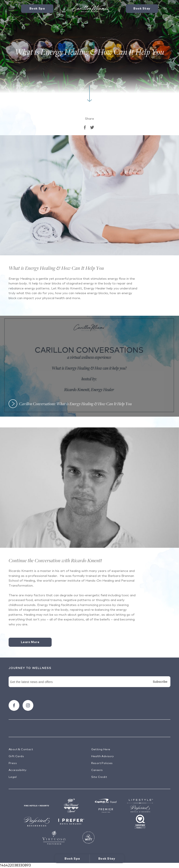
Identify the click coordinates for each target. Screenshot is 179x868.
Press (13, 763)
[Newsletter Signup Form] (89, 687)
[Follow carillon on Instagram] (28, 705)
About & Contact (21, 749)
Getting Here (101, 749)
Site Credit (99, 777)
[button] (89, 366)
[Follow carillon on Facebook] (14, 705)
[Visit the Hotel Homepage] (89, 9)
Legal (13, 777)
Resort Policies (102, 763)
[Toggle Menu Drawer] (11, 9)
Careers (97, 770)
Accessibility (18, 770)
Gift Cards (16, 756)
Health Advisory (103, 756)
